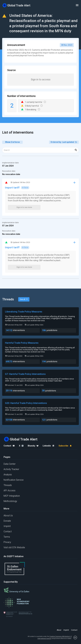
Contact (8, 531)
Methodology (10, 501)
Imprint (7, 526)
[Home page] (17, 5)
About (59, 630)
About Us (8, 516)
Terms (7, 537)
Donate (7, 521)
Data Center (10, 464)
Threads (8, 485)
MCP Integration (12, 496)
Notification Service (14, 480)
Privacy (7, 542)
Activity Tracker (11, 469)
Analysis (8, 475)
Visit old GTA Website (14, 547)
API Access (9, 491)
